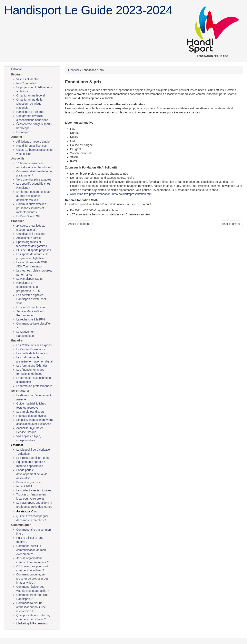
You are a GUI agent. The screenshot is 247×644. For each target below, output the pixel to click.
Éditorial (16, 69)
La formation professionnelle (34, 386)
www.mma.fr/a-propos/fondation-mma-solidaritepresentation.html (111, 194)
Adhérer (17, 137)
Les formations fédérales (32, 366)
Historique (23, 132)
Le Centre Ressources (31, 349)
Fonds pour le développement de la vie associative (32, 474)
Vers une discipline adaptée (34, 180)
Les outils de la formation (32, 353)
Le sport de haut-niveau (31, 307)
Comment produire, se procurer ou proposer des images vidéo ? (32, 579)
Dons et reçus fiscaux (30, 482)
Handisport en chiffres (30, 112)
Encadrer (17, 340)
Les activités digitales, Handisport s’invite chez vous (31, 299)
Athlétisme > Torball (29, 238)
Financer (17, 445)
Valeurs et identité (28, 79)
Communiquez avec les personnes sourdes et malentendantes (31, 208)
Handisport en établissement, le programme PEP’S (28, 287)
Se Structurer (20, 391)
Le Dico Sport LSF (28, 216)
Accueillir (18, 159)
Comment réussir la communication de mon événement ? (31, 550)
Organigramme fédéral (31, 95)
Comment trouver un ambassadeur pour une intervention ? (31, 607)
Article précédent (79, 224)
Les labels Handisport (30, 412)
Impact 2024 (24, 486)
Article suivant (231, 224)
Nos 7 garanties (26, 83)
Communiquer (21, 525)
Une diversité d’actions (31, 234)
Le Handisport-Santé (29, 279)
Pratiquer (17, 221)
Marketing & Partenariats (32, 623)
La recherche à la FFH (31, 319)
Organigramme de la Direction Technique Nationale (29, 104)
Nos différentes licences (31, 146)
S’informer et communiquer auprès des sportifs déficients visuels (33, 196)
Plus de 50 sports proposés (34, 250)
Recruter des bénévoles (31, 416)
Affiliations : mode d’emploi (33, 142)
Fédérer (16, 74)
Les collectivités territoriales (34, 490)
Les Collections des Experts (34, 345)
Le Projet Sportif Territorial (33, 458)
